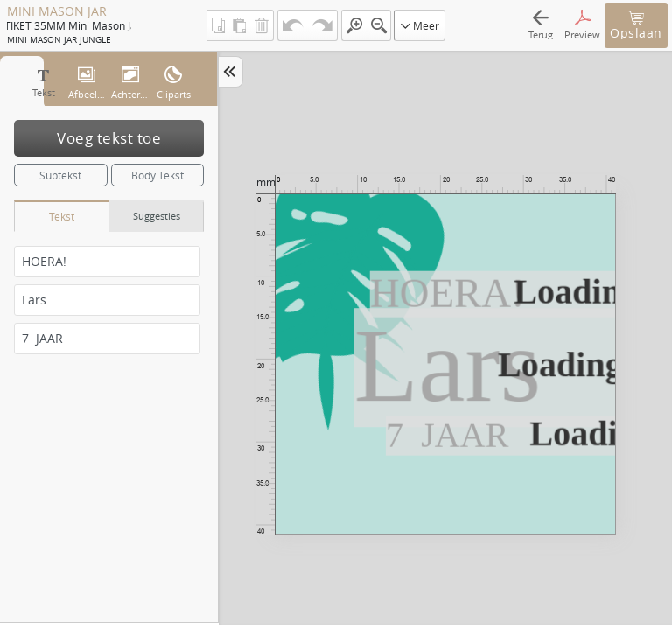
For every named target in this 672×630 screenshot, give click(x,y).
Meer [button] (420, 25)
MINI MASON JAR (57, 11)
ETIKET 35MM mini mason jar (69, 25)
